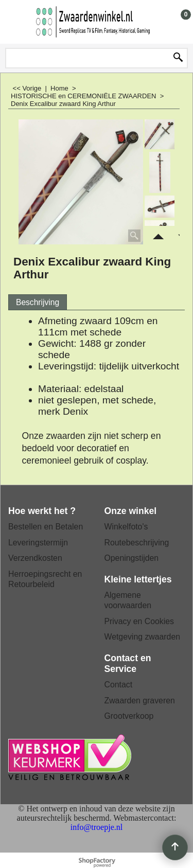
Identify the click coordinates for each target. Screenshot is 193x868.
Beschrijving (38, 302)
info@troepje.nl (97, 827)
